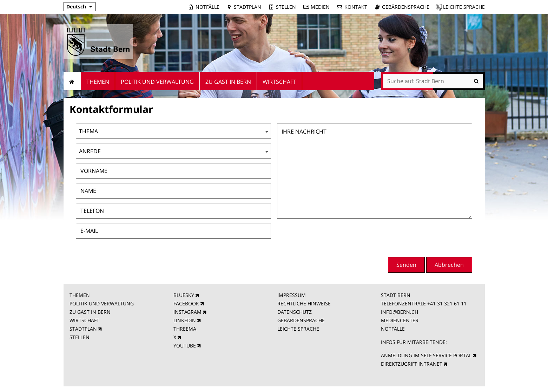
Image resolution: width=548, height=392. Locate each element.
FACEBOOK (186, 303)
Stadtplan (247, 7)
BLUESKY (184, 295)
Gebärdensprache (406, 7)
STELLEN (80, 337)
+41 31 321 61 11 (447, 303)
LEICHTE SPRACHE (298, 329)
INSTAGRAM (187, 312)
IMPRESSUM (292, 295)
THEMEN (80, 295)
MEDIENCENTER (400, 320)
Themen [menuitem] (98, 82)
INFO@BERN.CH (400, 312)
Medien (320, 7)
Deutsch (76, 6)
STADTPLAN (83, 329)
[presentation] (419, 237)
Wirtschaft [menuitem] (279, 82)
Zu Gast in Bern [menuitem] (228, 82)
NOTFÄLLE (393, 329)
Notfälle (207, 7)
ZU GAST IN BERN (90, 312)
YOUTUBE (185, 346)
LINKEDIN (185, 320)
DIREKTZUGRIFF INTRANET (412, 364)
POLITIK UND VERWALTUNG (102, 303)
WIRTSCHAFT (84, 320)
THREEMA (185, 329)
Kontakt (356, 7)
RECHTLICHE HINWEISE (304, 303)
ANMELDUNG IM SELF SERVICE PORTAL (426, 355)
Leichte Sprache (464, 7)
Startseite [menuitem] (72, 81)
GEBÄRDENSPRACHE (301, 320)
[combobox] (173, 131)
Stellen (286, 7)
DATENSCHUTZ (295, 312)
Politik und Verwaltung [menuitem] (157, 82)
